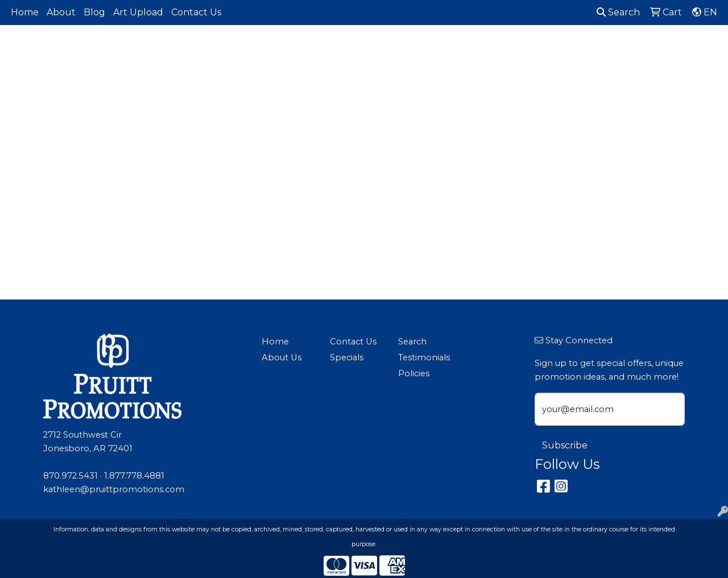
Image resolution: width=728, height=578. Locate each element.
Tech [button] (633, 50)
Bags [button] (344, 50)
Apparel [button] (247, 50)
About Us (282, 357)
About (61, 12)
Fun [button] (444, 50)
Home (25, 12)
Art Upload (138, 12)
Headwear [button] (492, 50)
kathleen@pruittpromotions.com (114, 489)
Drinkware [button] (395, 50)
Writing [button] (677, 50)
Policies (414, 373)
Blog (94, 12)
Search (618, 12)
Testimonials (424, 357)
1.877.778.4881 (134, 476)
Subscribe (565, 445)
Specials (347, 357)
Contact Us (196, 12)
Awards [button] (299, 50)
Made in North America (204, 64)
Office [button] (592, 50)
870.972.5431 (71, 476)
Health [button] (547, 50)
